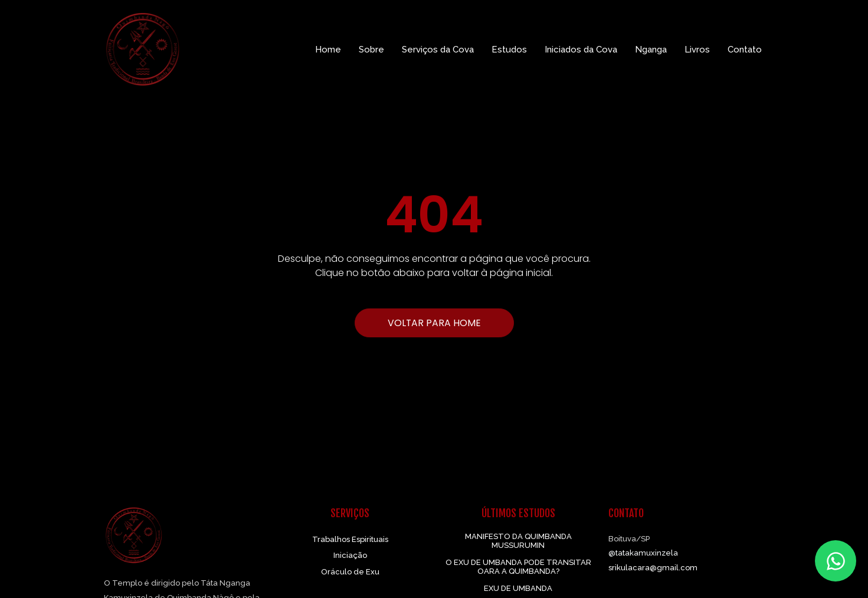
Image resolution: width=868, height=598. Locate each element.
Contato (745, 50)
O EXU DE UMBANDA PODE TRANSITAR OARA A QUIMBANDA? (518, 567)
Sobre (371, 50)
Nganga (651, 50)
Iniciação (350, 555)
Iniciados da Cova (581, 50)
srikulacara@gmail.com (653, 568)
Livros (697, 50)
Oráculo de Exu (350, 572)
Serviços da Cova (438, 50)
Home (328, 50)
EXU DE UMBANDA (518, 588)
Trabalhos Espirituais (350, 539)
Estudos (509, 50)
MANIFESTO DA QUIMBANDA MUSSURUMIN (518, 541)
